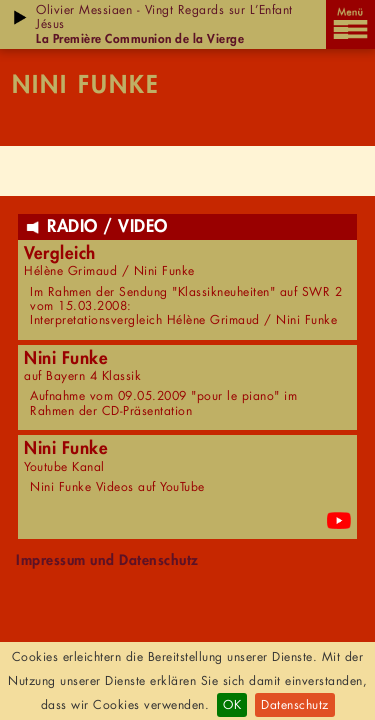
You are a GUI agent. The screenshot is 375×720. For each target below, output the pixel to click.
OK (232, 704)
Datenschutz (295, 704)
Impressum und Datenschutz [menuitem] (107, 560)
